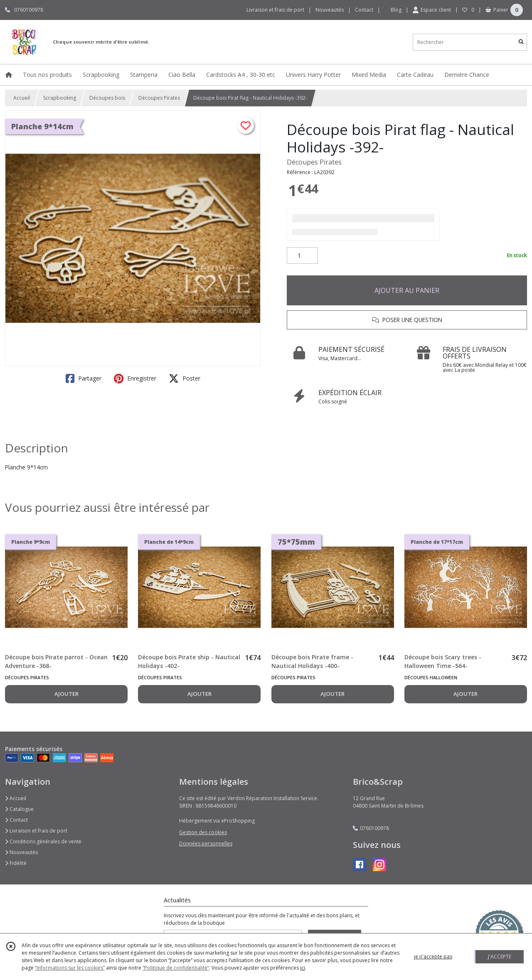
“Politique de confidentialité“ (176, 968)
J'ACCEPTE (500, 957)
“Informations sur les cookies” (70, 968)
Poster (185, 378)
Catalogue (19, 809)
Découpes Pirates (159, 98)
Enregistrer (135, 378)
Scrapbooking (60, 98)
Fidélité (16, 863)
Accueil (22, 98)
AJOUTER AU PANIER (407, 290)
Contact (364, 10)
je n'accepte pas (433, 957)
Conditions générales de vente (43, 841)
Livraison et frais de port (36, 831)
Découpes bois (107, 98)
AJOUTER (66, 694)
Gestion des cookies (203, 832)
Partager (84, 378)
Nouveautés (21, 852)
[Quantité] (302, 255)
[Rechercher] (521, 42)
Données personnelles (206, 844)
